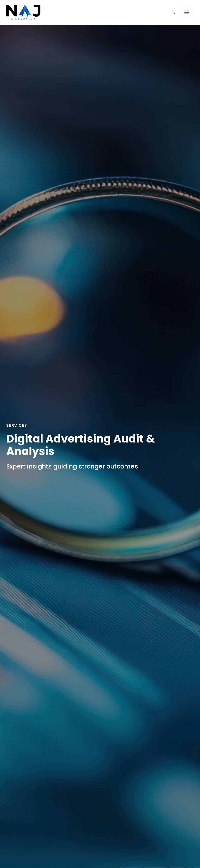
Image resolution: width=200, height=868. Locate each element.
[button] (173, 13)
